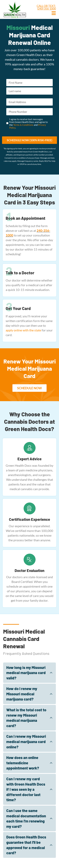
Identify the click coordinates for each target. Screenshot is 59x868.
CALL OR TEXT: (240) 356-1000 (46, 7)
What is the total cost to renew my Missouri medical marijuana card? (26, 718)
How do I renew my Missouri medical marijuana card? (22, 694)
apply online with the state (23, 330)
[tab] (29, 673)
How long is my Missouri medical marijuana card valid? (26, 673)
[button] (29, 388)
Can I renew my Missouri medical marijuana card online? (26, 741)
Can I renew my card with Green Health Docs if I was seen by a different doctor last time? (26, 789)
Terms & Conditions (23, 125)
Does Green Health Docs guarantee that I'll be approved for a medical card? (26, 845)
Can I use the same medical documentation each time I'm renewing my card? (26, 818)
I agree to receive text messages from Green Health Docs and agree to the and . (28, 123)
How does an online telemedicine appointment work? (23, 763)
